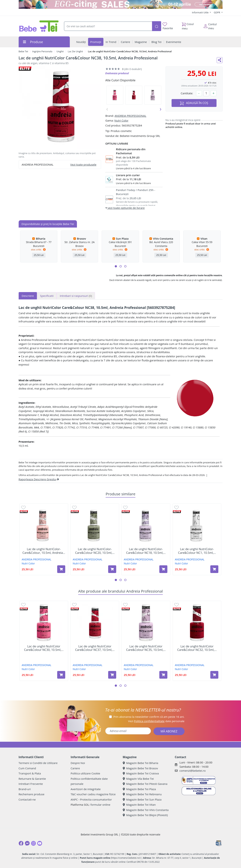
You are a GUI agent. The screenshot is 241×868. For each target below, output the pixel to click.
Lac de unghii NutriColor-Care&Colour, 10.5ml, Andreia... (44, 551)
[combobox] (108, 26)
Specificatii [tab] (47, 296)
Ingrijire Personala (42, 51)
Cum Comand (27, 768)
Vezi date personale (156, 721)
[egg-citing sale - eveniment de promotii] (121, 4)
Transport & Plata (30, 773)
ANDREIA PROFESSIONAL (130, 116)
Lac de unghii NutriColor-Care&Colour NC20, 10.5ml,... (95, 551)
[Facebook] (21, 843)
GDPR (217, 12)
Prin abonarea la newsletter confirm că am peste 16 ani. (149, 717)
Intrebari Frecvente (31, 784)
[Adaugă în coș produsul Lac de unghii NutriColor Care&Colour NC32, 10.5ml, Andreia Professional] (214, 675)
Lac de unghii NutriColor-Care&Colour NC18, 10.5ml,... (146, 551)
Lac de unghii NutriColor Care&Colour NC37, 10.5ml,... (95, 648)
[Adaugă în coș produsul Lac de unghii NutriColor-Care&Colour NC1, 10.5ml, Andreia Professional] (214, 569)
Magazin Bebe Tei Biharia (141, 763)
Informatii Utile (200, 12)
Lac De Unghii (75, 51)
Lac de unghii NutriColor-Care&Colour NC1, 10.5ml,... (197, 551)
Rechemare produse (32, 794)
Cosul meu (188, 25)
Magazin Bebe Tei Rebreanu (142, 794)
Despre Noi (78, 763)
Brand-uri (25, 789)
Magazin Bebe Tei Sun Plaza (142, 799)
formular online (100, 805)
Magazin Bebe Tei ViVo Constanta (146, 810)
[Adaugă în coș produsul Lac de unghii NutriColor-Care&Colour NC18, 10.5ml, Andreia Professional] (163, 569)
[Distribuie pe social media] (220, 60)
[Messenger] (27, 843)
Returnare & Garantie (32, 779)
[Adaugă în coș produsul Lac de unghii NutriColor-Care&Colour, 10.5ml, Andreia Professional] (61, 569)
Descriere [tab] (28, 296)
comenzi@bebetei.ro (193, 771)
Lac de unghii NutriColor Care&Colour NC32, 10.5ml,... (197, 648)
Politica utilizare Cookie (85, 773)
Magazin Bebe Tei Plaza (139, 789)
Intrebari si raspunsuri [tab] (76, 296)
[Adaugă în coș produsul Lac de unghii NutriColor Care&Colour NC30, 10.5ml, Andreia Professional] (61, 675)
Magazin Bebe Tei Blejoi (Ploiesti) (145, 815)
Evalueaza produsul (117, 73)
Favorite (168, 26)
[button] (116, 266)
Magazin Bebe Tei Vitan (139, 805)
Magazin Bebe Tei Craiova (141, 773)
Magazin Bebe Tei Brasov (140, 768)
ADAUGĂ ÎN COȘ (194, 103)
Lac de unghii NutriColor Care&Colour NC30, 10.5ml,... (44, 648)
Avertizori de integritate (86, 789)
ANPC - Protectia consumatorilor (91, 799)
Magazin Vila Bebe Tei (138, 779)
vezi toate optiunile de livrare (125, 208)
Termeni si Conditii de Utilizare (38, 763)
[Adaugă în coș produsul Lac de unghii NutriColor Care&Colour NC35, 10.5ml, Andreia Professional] (163, 675)
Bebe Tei (23, 51)
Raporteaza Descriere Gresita (39, 479)
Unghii (60, 51)
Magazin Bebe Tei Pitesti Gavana (145, 784)
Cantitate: (187, 93)
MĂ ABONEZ (169, 731)
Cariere (75, 768)
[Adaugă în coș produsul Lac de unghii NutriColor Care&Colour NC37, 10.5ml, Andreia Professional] (112, 675)
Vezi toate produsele (83, 164)
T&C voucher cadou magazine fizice (93, 794)
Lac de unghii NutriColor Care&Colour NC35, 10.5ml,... (146, 648)
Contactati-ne (27, 799)
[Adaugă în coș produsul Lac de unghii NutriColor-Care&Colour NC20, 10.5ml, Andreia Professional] (112, 569)
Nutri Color (121, 120)
